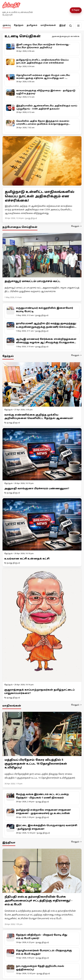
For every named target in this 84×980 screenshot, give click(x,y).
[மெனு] (78, 26)
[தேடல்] (70, 26)
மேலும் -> (76, 226)
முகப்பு (7, 25)
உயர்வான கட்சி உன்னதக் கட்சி (27, 559)
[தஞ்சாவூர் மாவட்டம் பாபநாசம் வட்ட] (42, 255)
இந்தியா (65, 25)
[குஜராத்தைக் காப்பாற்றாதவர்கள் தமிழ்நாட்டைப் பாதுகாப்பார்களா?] (42, 625)
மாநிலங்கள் (48, 25)
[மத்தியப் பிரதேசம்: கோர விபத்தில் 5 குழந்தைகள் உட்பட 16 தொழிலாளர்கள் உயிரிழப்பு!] (42, 734)
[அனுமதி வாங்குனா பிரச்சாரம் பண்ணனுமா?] (42, 454)
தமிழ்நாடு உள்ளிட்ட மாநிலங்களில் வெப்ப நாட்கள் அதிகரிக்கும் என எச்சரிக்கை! (40, 196)
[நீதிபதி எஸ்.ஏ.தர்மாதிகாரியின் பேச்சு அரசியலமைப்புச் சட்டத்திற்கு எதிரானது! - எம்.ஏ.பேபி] (42, 871)
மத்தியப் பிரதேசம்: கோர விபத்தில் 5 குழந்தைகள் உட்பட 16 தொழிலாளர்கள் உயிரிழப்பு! (36, 764)
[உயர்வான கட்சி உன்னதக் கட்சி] (42, 525)
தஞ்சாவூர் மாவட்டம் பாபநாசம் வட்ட (32, 281)
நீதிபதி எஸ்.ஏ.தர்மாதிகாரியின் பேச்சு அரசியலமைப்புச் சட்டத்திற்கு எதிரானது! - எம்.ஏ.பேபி (38, 901)
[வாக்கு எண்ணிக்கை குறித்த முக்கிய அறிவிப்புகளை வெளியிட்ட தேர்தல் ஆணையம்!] (42, 385)
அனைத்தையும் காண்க (66, 37)
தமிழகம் (32, 25)
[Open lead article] (42, 161)
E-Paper (76, 10)
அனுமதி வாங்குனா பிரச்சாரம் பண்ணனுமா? (37, 489)
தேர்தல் (19, 25)
